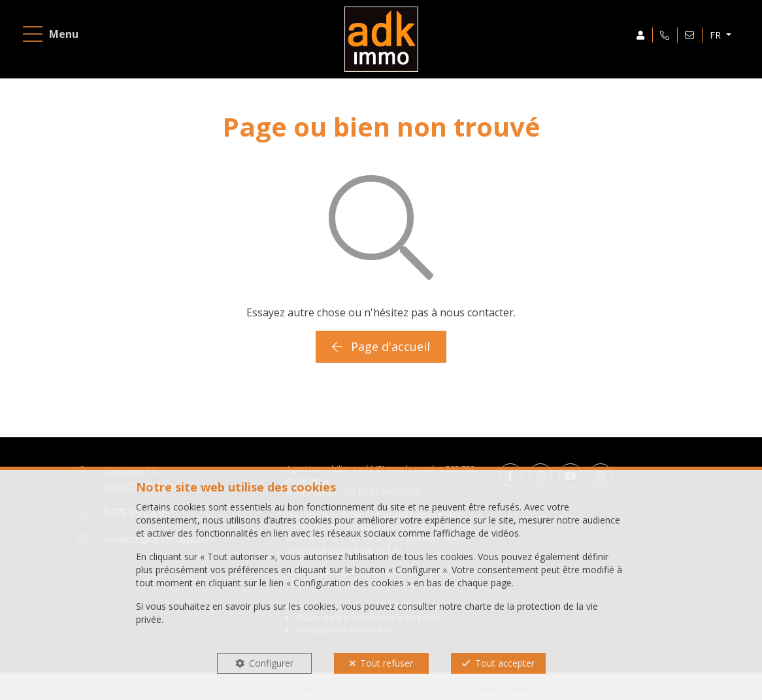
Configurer (271, 663)
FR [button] (717, 35)
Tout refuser (387, 663)
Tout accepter (505, 663)
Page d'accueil (381, 346)
